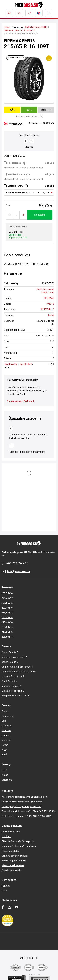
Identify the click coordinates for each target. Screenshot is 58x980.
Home (7, 27)
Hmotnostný (11, 364)
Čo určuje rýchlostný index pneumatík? (21, 807)
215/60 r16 (7, 622)
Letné (51, 315)
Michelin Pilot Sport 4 (13, 676)
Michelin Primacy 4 (11, 686)
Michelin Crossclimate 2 (14, 657)
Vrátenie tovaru (15, 186)
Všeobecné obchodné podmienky (19, 846)
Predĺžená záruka (16, 174)
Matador (6, 735)
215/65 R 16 (47, 309)
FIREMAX (8, 30)
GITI (4, 721)
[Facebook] (3, 907)
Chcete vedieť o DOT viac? (20, 401)
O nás (4, 891)
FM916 (18, 30)
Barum (5, 711)
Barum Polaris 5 (10, 652)
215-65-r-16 (29, 30)
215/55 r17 (7, 613)
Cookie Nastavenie (11, 870)
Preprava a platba (10, 851)
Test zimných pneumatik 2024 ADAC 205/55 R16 (26, 816)
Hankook (6, 730)
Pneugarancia (15, 163)
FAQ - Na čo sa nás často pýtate (18, 841)
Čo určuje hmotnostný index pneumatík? (22, 802)
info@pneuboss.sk (19, 571)
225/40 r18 (7, 608)
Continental (8, 716)
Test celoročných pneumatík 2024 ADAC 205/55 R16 (28, 811)
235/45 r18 (7, 617)
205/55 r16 (7, 593)
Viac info (29, 147)
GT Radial (6, 726)
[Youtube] (17, 907)
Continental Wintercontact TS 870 (19, 672)
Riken (4, 750)
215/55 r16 (7, 632)
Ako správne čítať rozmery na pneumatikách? (25, 797)
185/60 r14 (7, 627)
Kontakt (6, 886)
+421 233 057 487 (17, 563)
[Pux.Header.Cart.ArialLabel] (29, 13)
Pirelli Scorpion (9, 681)
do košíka (40, 215)
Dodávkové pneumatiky (36, 27)
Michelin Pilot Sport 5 (13, 691)
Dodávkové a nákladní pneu (45, 291)
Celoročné (7, 780)
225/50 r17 (7, 637)
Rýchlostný (26, 364)
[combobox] (29, 192)
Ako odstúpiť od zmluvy (14, 861)
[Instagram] (10, 907)
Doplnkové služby (11, 832)
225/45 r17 (7, 598)
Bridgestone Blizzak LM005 (15, 696)
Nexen (5, 745)
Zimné (5, 775)
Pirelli (4, 755)
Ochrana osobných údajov (15, 856)
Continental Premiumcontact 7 (17, 667)
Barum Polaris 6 (10, 662)
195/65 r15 (7, 603)
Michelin (6, 740)
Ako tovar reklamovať (13, 865)
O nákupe (6, 837)
